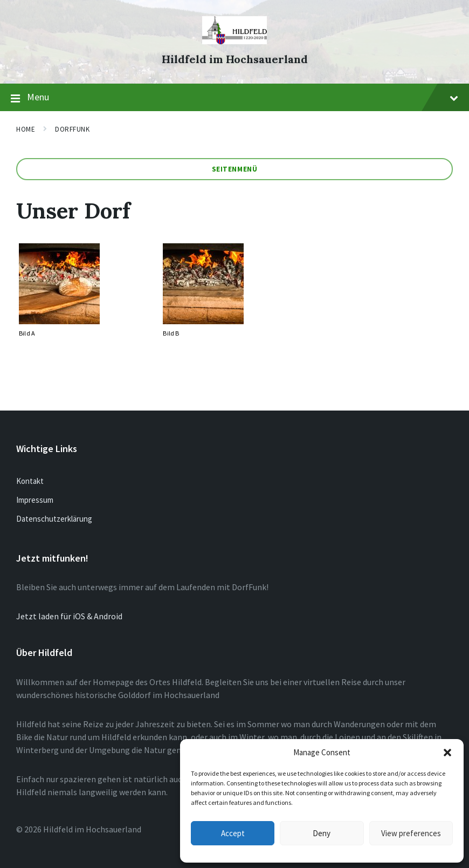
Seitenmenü (235, 169)
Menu (235, 98)
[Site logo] (235, 41)
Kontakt (30, 481)
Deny (322, 833)
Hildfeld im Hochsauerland (235, 59)
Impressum (35, 500)
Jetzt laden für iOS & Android (69, 616)
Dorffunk (72, 129)
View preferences (411, 833)
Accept (233, 833)
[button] (447, 753)
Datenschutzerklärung (54, 519)
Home (26, 129)
